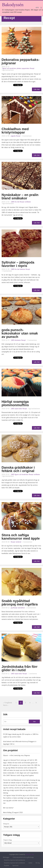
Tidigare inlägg (7, 840)
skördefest (21, 608)
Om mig (38, 863)
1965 (13, 340)
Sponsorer (16, 865)
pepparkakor (26, 68)
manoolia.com (30, 854)
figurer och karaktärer (9, 68)
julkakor (19, 68)
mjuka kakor (18, 409)
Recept (32, 68)
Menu (37, 8)
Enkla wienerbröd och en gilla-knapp (23, 857)
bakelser (23, 269)
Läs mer (37, 89)
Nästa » (6, 705)
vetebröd (18, 542)
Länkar (30, 863)
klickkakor (18, 340)
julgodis (13, 136)
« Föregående (8, 703)
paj (12, 608)
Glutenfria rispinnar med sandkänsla (14, 860)
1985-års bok (15, 202)
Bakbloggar (6, 857)
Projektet (7, 865)
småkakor (28, 202)
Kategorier (6, 824)
